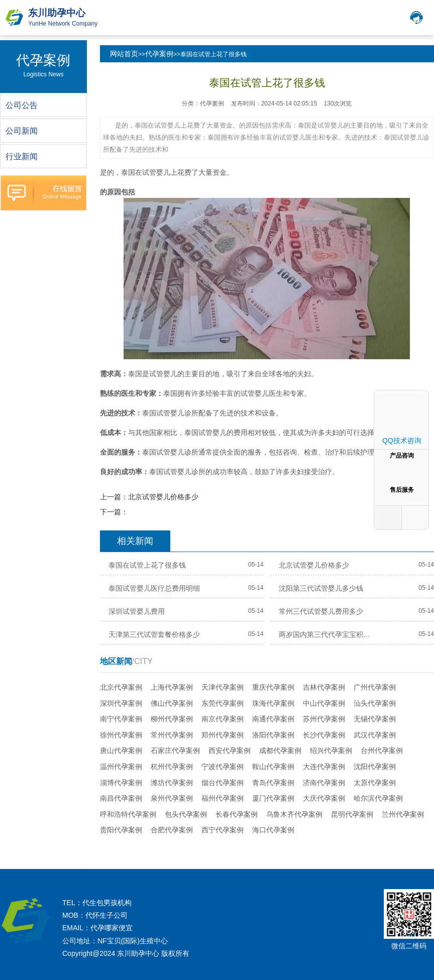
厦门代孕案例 (273, 798)
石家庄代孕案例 (175, 750)
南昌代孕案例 (121, 798)
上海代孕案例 (172, 687)
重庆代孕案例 (273, 687)
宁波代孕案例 (223, 767)
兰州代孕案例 (403, 814)
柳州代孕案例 (172, 719)
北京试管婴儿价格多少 (163, 497)
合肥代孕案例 (172, 830)
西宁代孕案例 (223, 830)
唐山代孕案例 (121, 750)
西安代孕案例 (230, 750)
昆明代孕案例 (352, 814)
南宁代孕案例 (121, 719)
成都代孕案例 (280, 750)
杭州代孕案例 (172, 767)
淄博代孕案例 (121, 783)
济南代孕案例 (324, 783)
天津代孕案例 (223, 687)
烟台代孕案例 (223, 783)
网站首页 (124, 54)
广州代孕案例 (375, 687)
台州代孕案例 (382, 750)
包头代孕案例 (186, 814)
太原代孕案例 (375, 783)
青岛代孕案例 (273, 783)
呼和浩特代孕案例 (128, 814)
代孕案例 (159, 54)
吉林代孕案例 (324, 687)
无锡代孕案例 (375, 719)
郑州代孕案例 (223, 735)
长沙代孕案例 (324, 735)
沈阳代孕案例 (375, 767)
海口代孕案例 (273, 830)
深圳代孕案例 (121, 703)
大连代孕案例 (324, 767)
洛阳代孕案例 (273, 735)
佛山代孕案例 (172, 703)
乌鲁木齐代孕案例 (294, 814)
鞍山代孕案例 (273, 767)
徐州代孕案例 (121, 735)
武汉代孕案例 (375, 735)
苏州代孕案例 (324, 719)
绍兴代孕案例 (331, 750)
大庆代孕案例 (324, 798)
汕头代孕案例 (375, 703)
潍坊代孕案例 (172, 783)
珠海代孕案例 (273, 703)
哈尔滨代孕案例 (378, 798)
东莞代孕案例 (223, 703)
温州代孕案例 (121, 767)
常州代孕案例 (172, 735)
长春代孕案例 (237, 814)
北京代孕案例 (121, 687)
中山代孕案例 (324, 703)
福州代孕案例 (223, 798)
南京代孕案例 (223, 719)
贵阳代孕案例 (121, 830)
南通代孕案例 (273, 719)
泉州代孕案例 (172, 798)
